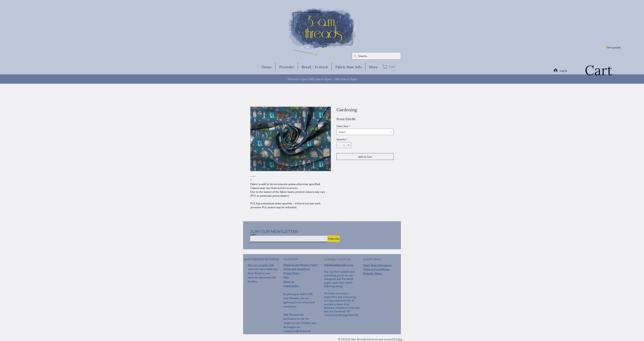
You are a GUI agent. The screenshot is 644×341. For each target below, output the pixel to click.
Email (253, 235)
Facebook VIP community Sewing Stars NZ (341, 313)
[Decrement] (339, 145)
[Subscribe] (334, 239)
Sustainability (291, 286)
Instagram (330, 279)
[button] (391, 67)
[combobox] (365, 132)
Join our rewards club (261, 265)
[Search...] (376, 56)
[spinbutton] (344, 145)
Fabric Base (343, 126)
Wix (400, 339)
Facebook (348, 279)
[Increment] (349, 145)
